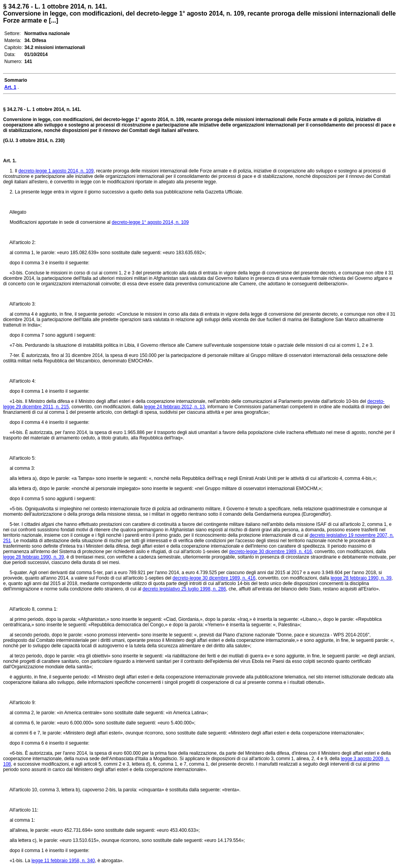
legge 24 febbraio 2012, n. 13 (175, 407)
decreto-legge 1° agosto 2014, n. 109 (150, 222)
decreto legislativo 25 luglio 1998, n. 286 (184, 589)
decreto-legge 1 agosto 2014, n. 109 (56, 171)
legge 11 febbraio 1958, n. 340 (63, 861)
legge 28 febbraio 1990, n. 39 (34, 557)
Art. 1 (9, 161)
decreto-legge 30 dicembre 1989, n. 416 (271, 552)
